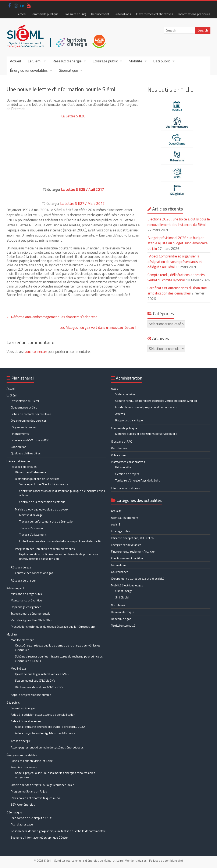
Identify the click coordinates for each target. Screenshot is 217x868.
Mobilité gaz (18, 668)
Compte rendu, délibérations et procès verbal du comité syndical (176, 278)
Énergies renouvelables (29, 70)
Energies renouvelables (126, 545)
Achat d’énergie (21, 741)
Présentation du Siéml (25, 401)
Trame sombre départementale (31, 613)
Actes (22, 14)
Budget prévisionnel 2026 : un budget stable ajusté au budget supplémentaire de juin (178, 243)
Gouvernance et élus (24, 407)
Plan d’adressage (22, 824)
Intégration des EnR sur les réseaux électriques (45, 549)
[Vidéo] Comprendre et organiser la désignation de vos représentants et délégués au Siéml (175, 262)
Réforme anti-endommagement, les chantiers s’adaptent (52, 317)
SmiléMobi (122, 597)
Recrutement (100, 14)
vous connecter (36, 352)
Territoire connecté (123, 625)
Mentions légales (136, 860)
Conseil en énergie (23, 708)
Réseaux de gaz (21, 567)
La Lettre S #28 (73, 116)
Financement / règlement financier (133, 551)
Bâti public (162, 61)
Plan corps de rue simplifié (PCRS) (32, 818)
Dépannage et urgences (26, 607)
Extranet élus (123, 467)
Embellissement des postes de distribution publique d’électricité (60, 541)
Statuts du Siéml (125, 394)
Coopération (19, 447)
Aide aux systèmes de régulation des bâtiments (45, 733)
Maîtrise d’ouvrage (31, 515)
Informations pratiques (194, 14)
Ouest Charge (124, 591)
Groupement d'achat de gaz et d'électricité (138, 578)
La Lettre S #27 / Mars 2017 (82, 204)
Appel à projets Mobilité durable (31, 695)
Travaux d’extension (32, 528)
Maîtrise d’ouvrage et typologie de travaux (42, 509)
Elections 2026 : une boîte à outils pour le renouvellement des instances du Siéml (179, 222)
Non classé (118, 605)
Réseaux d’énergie (67, 61)
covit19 (116, 524)
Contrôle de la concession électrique (42, 502)
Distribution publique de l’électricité (37, 479)
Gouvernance (120, 572)
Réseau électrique (123, 612)
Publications (123, 14)
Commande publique (45, 14)
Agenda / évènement (125, 518)
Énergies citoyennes (24, 767)
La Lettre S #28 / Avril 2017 (83, 190)
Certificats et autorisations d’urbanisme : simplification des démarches (178, 291)
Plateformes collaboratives (155, 14)
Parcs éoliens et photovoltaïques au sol (36, 798)
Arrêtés (120, 414)
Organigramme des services (29, 420)
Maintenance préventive (26, 600)
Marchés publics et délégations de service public (146, 434)
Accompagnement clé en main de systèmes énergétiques (47, 747)
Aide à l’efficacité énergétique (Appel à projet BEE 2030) (50, 727)
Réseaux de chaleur (23, 580)
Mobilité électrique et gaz (127, 585)
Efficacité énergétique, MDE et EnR (133, 538)
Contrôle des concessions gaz (34, 573)
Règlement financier (24, 427)
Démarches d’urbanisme (31, 472)
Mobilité (135, 61)
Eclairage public (105, 61)
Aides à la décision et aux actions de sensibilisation (43, 715)
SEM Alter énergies (23, 804)
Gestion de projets (127, 474)
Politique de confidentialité (166, 860)
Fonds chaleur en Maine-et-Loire (32, 761)
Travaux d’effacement (33, 534)
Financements (20, 434)
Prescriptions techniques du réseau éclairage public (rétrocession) (53, 627)
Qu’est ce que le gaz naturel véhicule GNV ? (42, 674)
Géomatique (68, 70)
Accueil (15, 61)
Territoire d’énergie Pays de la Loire (138, 480)
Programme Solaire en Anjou (29, 791)
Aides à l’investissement (26, 721)
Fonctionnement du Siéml (127, 558)
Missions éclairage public (27, 594)
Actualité (116, 511)
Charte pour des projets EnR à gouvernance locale (42, 785)
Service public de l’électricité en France (44, 484)
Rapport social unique (129, 420)
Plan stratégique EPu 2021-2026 (31, 620)
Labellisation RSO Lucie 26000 (30, 440)
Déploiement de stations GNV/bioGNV (39, 687)
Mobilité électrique (23, 640)
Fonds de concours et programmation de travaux (146, 407)
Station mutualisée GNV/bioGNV (35, 680)
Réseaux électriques (24, 467)
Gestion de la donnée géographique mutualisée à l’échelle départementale (58, 831)
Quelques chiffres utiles (26, 453)
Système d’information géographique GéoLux (39, 837)
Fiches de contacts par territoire (31, 414)
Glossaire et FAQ (75, 14)
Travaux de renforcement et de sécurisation (47, 521)
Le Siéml (35, 61)
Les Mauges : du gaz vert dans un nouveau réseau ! (100, 327)
